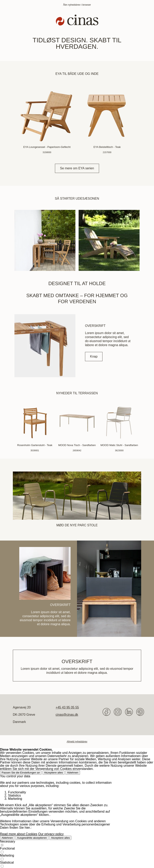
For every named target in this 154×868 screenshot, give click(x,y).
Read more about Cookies (19, 834)
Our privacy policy (51, 834)
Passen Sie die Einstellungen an (21, 773)
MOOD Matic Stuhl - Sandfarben (119, 445)
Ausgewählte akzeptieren (32, 838)
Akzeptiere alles (54, 773)
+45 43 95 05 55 (67, 707)
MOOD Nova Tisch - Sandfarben (77, 445)
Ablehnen (73, 773)
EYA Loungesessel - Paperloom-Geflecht (47, 147)
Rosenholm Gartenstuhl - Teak (35, 445)
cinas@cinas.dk (67, 715)
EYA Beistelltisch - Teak (107, 147)
